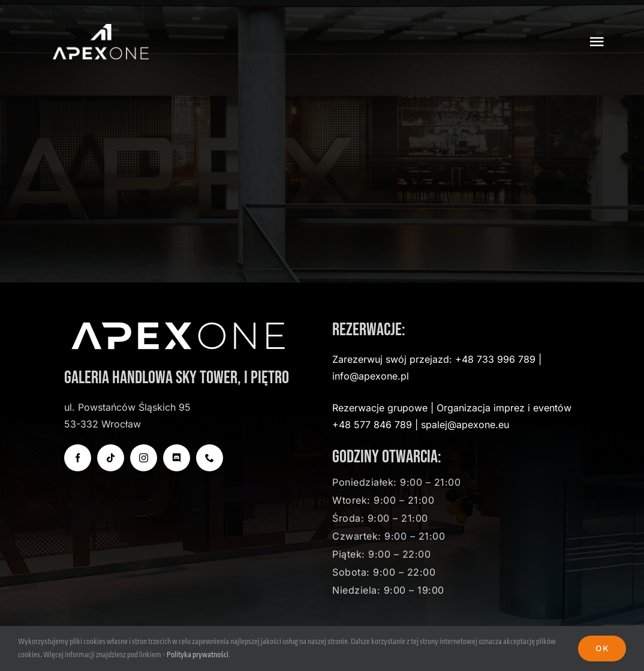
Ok (602, 648)
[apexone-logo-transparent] (101, 29)
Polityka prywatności (198, 655)
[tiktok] (111, 458)
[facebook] (78, 458)
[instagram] (144, 458)
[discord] (177, 458)
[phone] (210, 458)
